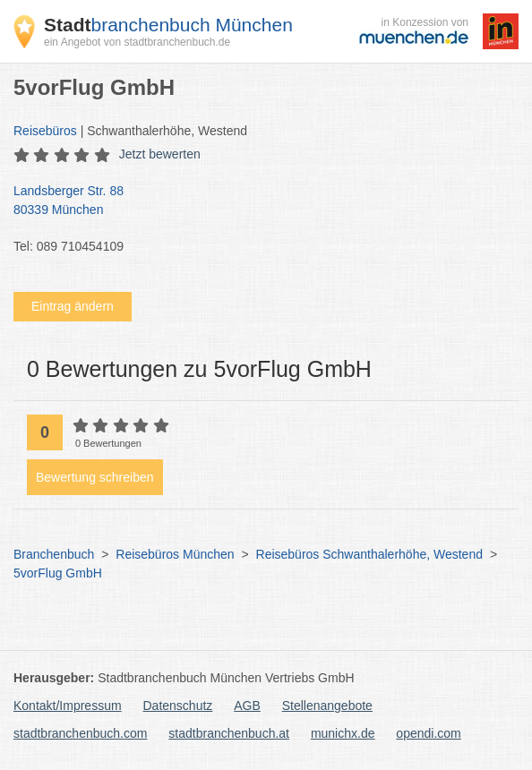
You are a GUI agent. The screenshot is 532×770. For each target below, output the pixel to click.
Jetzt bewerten (160, 154)
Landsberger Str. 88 (257, 201)
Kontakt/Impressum (68, 706)
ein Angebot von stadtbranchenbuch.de (137, 42)
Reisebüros (45, 131)
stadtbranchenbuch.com (80, 733)
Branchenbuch (54, 554)
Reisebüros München (175, 554)
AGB (247, 706)
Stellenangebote (327, 706)
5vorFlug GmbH (58, 573)
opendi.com (428, 733)
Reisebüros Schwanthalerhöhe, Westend (369, 554)
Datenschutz (178, 706)
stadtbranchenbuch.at (229, 733)
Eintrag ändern (73, 306)
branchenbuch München (168, 25)
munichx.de (343, 733)
